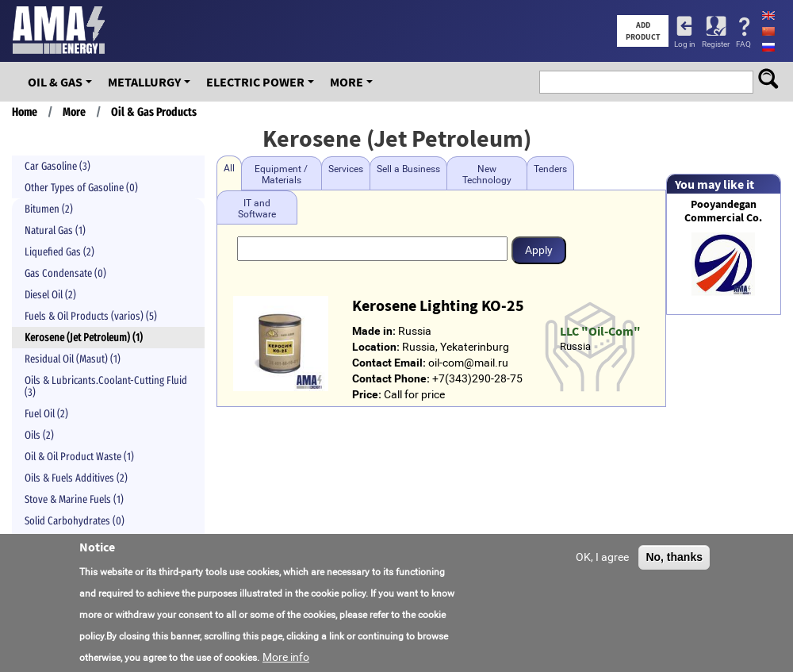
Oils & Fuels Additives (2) (76, 478)
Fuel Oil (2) (46, 414)
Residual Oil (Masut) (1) (73, 359)
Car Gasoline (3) (57, 166)
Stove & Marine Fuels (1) (74, 499)
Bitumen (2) (49, 209)
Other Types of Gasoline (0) (81, 188)
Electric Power (255, 82)
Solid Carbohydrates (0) (75, 521)
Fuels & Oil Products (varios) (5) (91, 316)
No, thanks (674, 559)
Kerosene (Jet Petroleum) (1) (84, 338)
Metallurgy (144, 82)
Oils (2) (39, 435)
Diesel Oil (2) (50, 295)
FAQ (743, 44)
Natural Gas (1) (55, 230)
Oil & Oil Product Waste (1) (79, 457)
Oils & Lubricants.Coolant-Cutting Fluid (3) (106, 386)
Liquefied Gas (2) (59, 252)
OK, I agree (602, 559)
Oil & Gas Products (154, 112)
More (347, 82)
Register (716, 44)
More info (286, 660)
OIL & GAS (55, 82)
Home (25, 112)
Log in (685, 44)
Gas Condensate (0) (65, 273)
